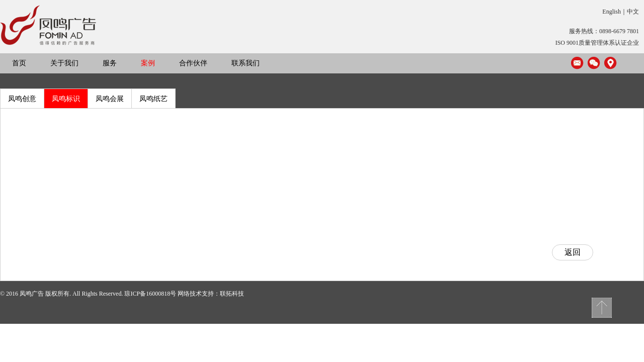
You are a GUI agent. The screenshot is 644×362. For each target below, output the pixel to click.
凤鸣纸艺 (153, 99)
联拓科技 (232, 294)
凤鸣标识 (66, 99)
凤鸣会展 (110, 99)
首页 (19, 63)
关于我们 (64, 63)
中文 (633, 12)
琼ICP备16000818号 (150, 294)
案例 (148, 63)
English (612, 12)
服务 (110, 63)
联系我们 (246, 63)
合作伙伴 (193, 63)
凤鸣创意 (22, 99)
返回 (573, 252)
